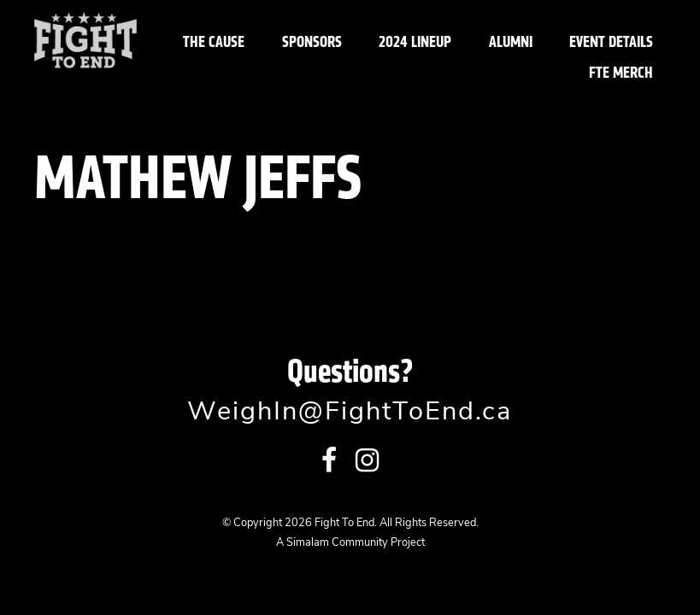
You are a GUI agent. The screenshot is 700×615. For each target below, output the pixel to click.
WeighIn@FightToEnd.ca (350, 413)
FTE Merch (621, 72)
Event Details (611, 41)
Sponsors (312, 41)
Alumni (511, 41)
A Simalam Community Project (350, 543)
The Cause (214, 41)
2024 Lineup (415, 41)
